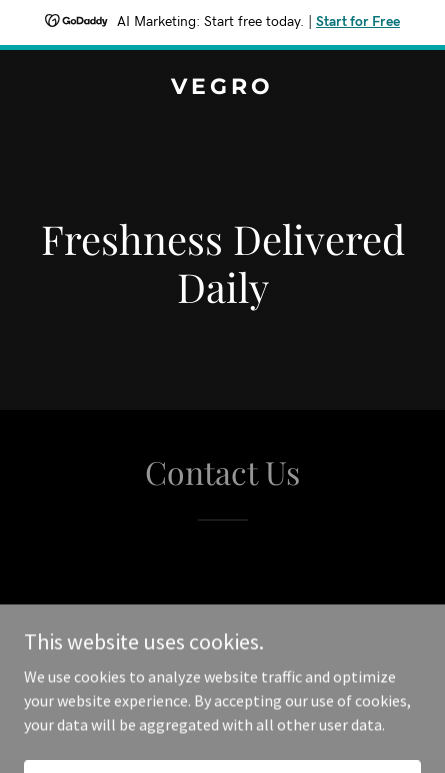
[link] (222, 88)
